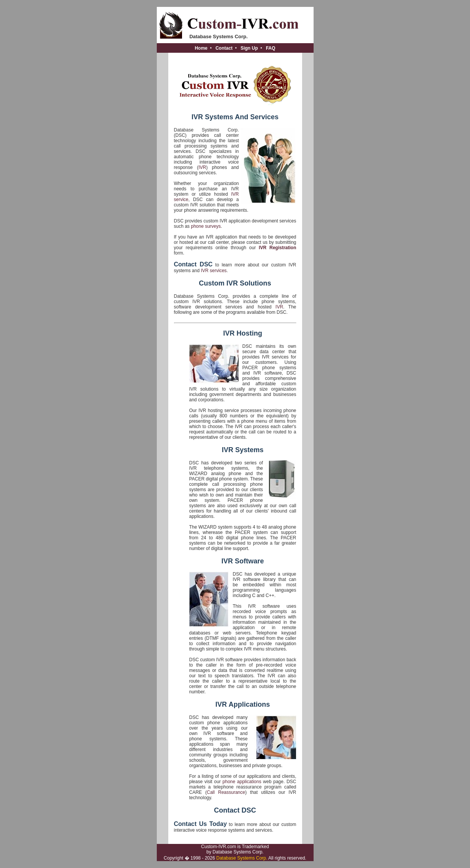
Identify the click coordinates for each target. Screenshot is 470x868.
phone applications (242, 782)
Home (201, 48)
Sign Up (249, 48)
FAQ (271, 48)
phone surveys (206, 226)
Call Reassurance (226, 792)
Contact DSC (193, 264)
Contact (224, 48)
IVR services (214, 271)
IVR (202, 167)
